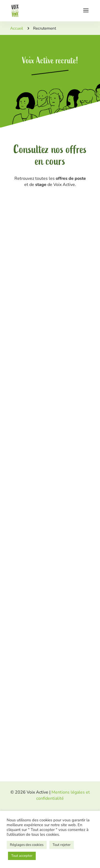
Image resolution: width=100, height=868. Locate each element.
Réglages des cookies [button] (27, 845)
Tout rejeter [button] (62, 845)
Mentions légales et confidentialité (63, 795)
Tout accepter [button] (22, 856)
